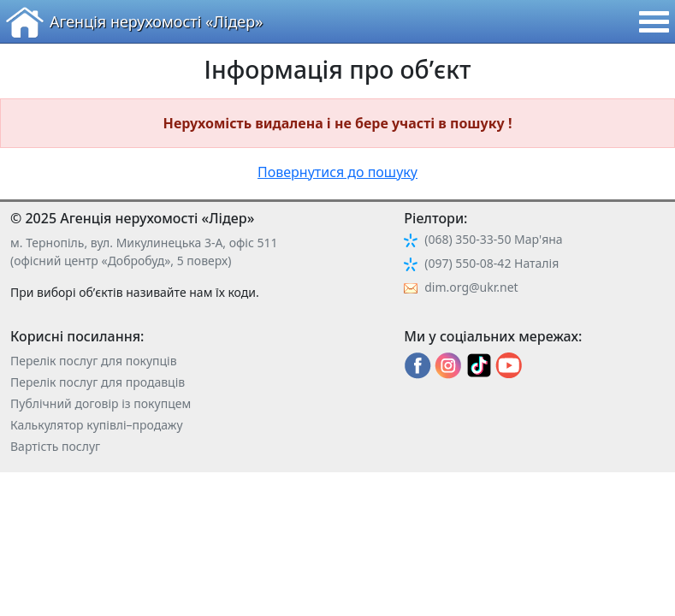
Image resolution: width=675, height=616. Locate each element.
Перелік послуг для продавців (98, 382)
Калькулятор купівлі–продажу (97, 425)
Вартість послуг (55, 446)
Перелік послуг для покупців (94, 361)
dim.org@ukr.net (471, 287)
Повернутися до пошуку (337, 172)
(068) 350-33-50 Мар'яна (493, 239)
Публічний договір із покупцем (101, 403)
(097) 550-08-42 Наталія (491, 263)
